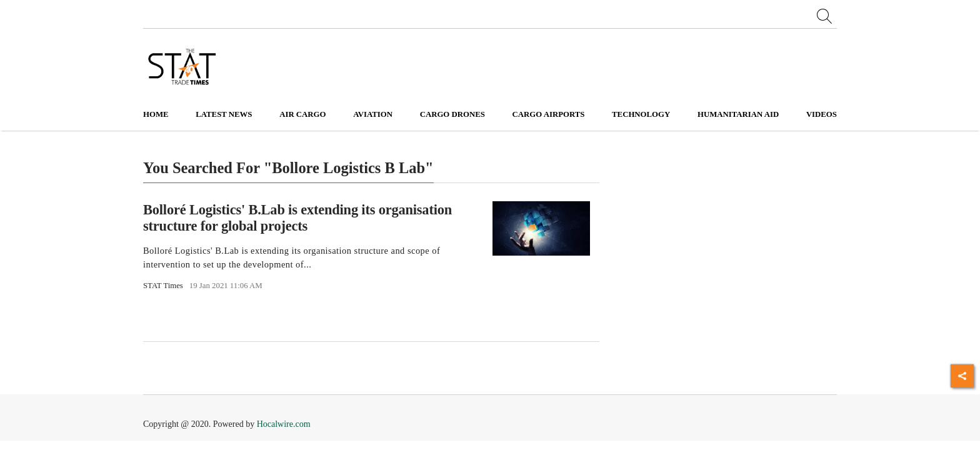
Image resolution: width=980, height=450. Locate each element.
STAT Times (163, 286)
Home (156, 114)
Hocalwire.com (284, 424)
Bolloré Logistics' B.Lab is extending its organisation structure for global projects (297, 217)
